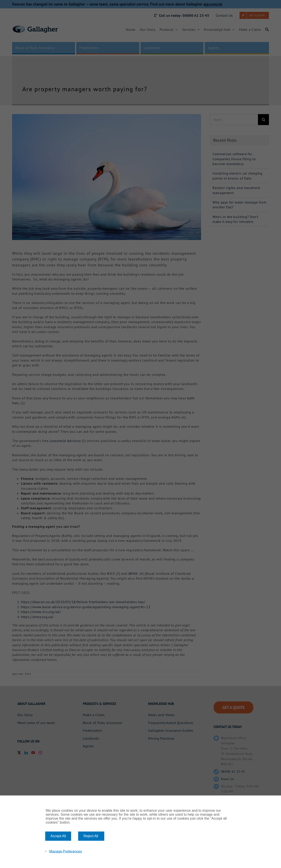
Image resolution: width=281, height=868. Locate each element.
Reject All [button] (91, 836)
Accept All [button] (58, 836)
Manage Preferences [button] (66, 851)
